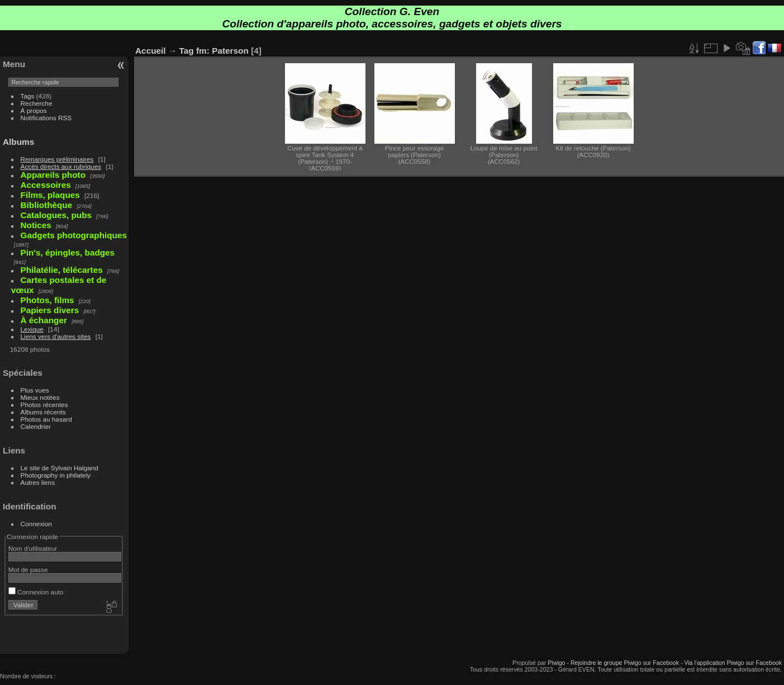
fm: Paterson (222, 51)
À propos (34, 110)
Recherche (37, 103)
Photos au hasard (46, 419)
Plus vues (35, 390)
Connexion (36, 524)
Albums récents (43, 412)
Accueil (151, 51)
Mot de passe (28, 570)
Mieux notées (40, 397)
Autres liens (38, 482)
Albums (18, 142)
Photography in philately (56, 475)
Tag (187, 51)
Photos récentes (44, 405)
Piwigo (556, 663)
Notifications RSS (46, 118)
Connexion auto (36, 592)
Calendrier (36, 426)
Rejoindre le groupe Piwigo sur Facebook (625, 663)
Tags (28, 96)
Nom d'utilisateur (33, 548)
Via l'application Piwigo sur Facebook (733, 663)
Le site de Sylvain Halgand (60, 468)
